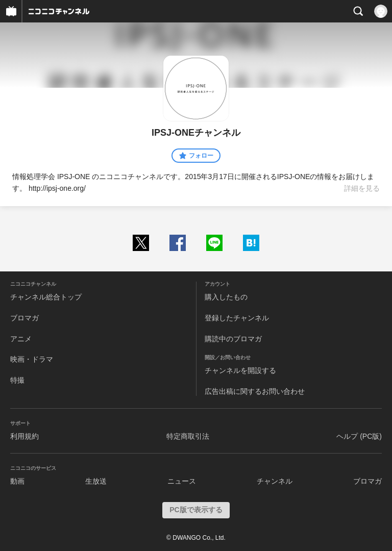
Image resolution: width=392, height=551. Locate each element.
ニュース (182, 481)
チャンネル (275, 481)
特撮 (17, 380)
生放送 (96, 481)
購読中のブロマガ (233, 339)
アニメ (21, 339)
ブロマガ (24, 318)
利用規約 (24, 436)
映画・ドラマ (32, 359)
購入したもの (226, 297)
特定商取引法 (188, 436)
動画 (17, 481)
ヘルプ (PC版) (359, 436)
